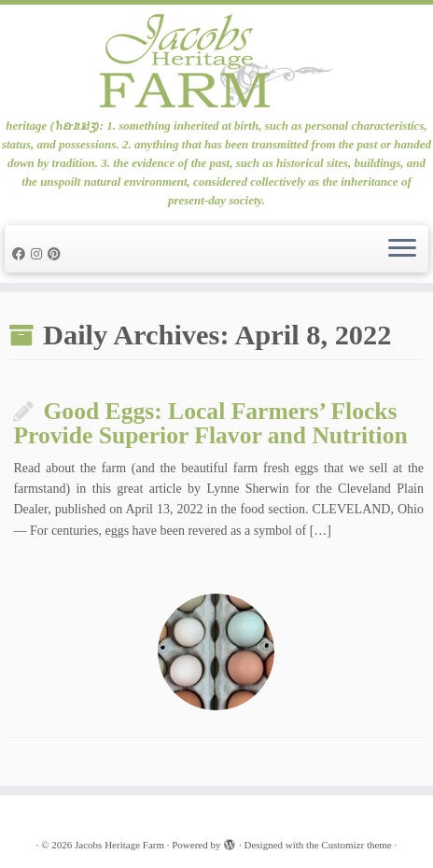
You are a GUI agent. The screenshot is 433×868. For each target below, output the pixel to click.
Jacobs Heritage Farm (119, 845)
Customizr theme (356, 845)
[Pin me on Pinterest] (57, 254)
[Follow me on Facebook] (21, 254)
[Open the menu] (402, 249)
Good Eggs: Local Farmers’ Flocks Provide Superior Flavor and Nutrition (210, 423)
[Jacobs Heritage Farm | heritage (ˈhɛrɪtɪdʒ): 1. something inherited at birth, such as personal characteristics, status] (216, 61)
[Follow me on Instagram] (39, 254)
